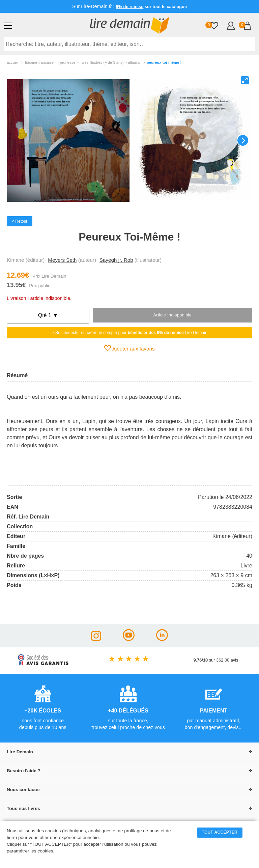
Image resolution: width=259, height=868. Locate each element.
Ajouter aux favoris (129, 348)
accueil (13, 62)
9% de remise (130, 7)
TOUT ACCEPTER (220, 832)
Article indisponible (172, 315)
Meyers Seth (62, 260)
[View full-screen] (245, 80)
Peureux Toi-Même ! (164, 62)
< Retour (20, 221)
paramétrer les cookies (30, 851)
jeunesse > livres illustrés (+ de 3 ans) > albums (100, 62)
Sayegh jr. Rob (116, 260)
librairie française (39, 62)
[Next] (243, 140)
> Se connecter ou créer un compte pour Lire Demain (129, 333)
